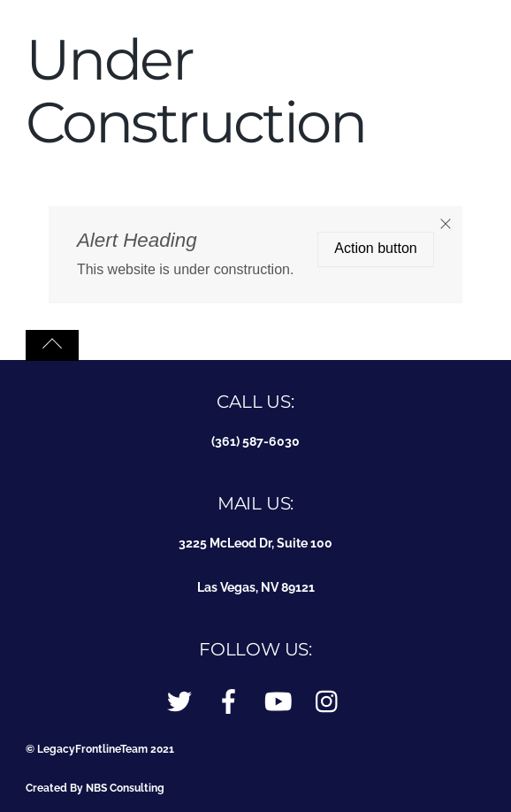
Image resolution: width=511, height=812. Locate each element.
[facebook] (229, 702)
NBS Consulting (125, 788)
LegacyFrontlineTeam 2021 (106, 749)
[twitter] (179, 702)
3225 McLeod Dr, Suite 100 (255, 543)
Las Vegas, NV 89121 (256, 587)
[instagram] (328, 702)
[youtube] (278, 702)
